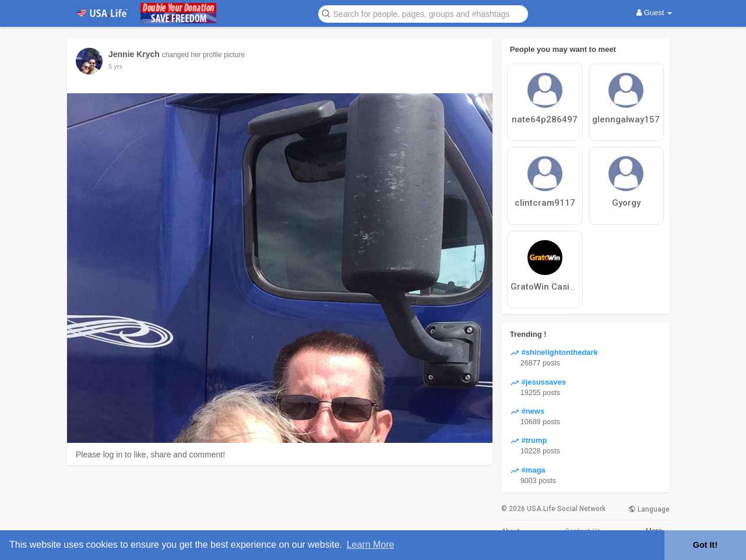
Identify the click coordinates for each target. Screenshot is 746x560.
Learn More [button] (371, 545)
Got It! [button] (705, 545)
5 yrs (115, 66)
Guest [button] (654, 13)
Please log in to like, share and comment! (150, 455)
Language (649, 509)
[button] (423, 13)
